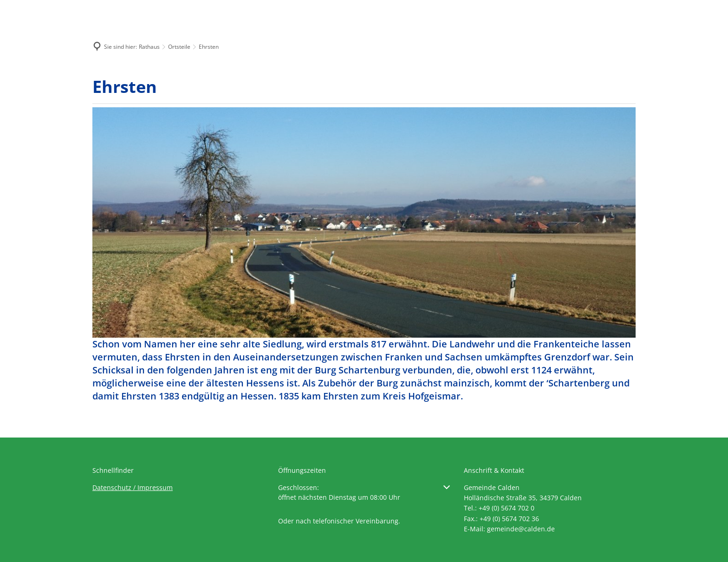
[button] (364, 492)
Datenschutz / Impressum (133, 487)
